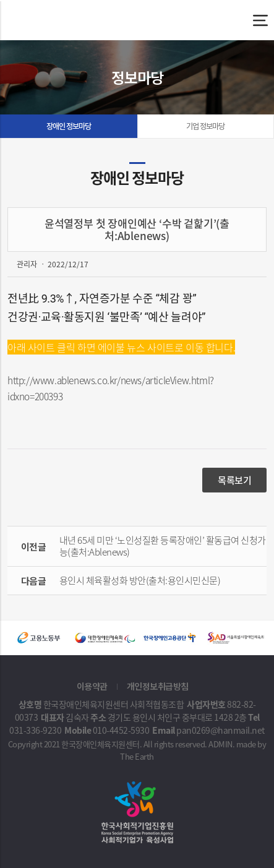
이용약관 (92, 686)
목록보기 (234, 480)
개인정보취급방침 (158, 686)
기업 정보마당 (205, 126)
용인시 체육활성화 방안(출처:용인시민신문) (140, 580)
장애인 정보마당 (69, 126)
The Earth (137, 756)
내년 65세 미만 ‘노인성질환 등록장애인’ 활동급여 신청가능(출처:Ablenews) (163, 546)
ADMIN (220, 744)
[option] (40, 638)
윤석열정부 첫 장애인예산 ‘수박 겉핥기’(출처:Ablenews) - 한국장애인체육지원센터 (72, 20)
